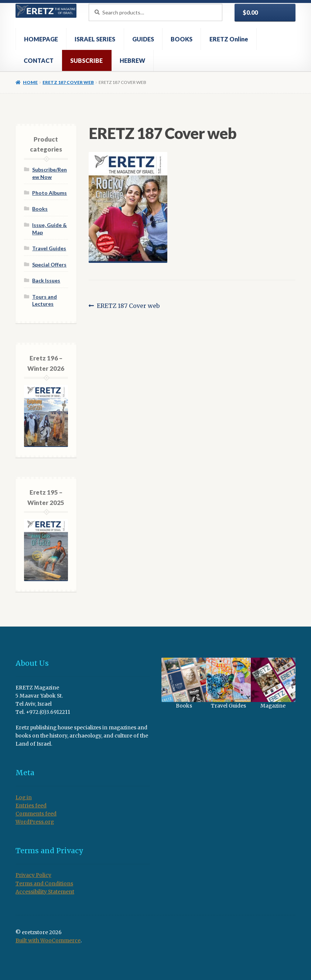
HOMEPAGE (41, 39)
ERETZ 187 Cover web (68, 82)
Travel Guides (49, 248)
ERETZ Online (229, 39)
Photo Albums (49, 193)
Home (30, 82)
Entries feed (31, 806)
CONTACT (39, 60)
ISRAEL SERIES (95, 39)
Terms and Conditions (44, 884)
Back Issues (46, 280)
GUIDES (143, 39)
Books (40, 209)
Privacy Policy (33, 875)
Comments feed (36, 814)
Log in (24, 798)
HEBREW (132, 60)
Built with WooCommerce (48, 941)
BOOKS (182, 39)
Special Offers (49, 265)
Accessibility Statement (45, 892)
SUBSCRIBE (86, 60)
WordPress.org (35, 822)
